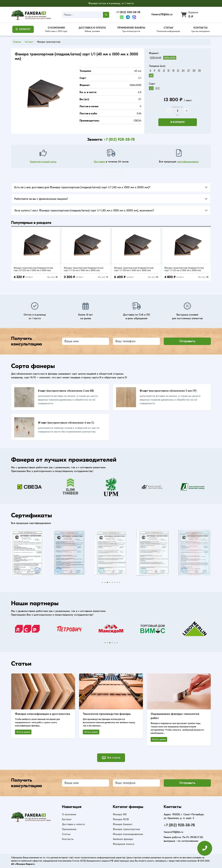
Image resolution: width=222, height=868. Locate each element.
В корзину (178, 122)
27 (189, 71)
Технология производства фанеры (107, 714)
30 (194, 71)
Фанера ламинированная (128, 834)
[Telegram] (128, 17)
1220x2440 (155, 58)
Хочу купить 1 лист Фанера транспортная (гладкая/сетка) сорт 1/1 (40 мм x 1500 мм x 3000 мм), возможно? (84, 211)
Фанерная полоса (124, 844)
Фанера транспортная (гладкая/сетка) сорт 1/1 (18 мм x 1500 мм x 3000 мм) (134, 269)
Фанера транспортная (126, 829)
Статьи (66, 834)
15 (168, 71)
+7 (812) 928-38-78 (128, 12)
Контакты (68, 839)
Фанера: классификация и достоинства (42, 714)
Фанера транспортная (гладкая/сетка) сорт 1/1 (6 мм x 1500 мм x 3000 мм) (84, 269)
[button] (102, 582)
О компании (69, 814)
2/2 (157, 88)
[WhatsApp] (122, 17)
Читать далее (23, 732)
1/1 (151, 88)
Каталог (67, 819)
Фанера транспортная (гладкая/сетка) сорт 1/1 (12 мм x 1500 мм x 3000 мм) (184, 269)
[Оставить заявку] (205, 850)
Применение (69, 829)
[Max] (134, 17)
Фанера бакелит (123, 824)
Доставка (99, 162)
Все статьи (111, 758)
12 (164, 71)
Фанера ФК (120, 814)
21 (178, 71)
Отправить (187, 341)
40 (151, 75)
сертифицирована (188, 162)
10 (159, 71)
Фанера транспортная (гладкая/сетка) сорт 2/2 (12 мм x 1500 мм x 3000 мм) (33, 269)
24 (183, 71)
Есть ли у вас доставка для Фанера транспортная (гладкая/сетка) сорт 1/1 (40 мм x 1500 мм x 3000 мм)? (82, 187)
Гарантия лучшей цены (43, 162)
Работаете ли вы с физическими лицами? (41, 199)
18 (173, 71)
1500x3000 (170, 58)
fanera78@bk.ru (162, 14)
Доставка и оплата (73, 824)
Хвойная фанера (123, 839)
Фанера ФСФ (121, 819)
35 (199, 71)
